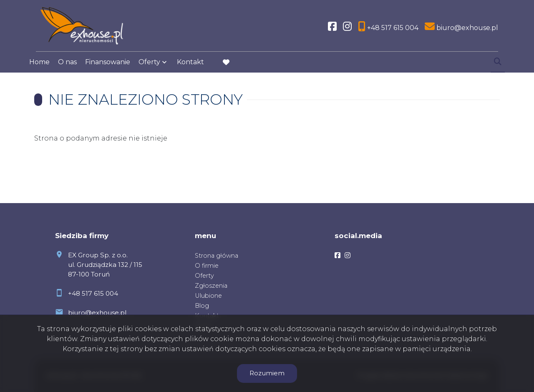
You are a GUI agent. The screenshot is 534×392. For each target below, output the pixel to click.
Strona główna (217, 256)
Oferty (149, 68)
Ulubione (208, 296)
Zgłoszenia (211, 286)
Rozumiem (267, 373)
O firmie (207, 266)
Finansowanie (108, 68)
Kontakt (190, 68)
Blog (202, 306)
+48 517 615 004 (93, 293)
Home (39, 68)
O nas (67, 68)
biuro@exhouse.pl (97, 313)
